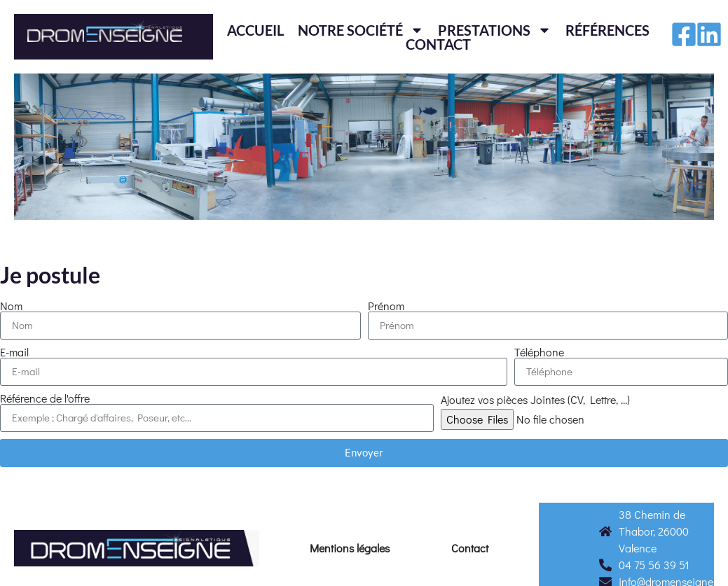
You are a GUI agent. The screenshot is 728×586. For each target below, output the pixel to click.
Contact (438, 44)
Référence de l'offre (45, 398)
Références (607, 30)
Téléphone (539, 352)
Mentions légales (350, 548)
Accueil (255, 30)
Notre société (361, 30)
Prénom (386, 306)
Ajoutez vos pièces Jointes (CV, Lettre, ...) (535, 400)
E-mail (14, 352)
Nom (11, 306)
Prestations (495, 30)
